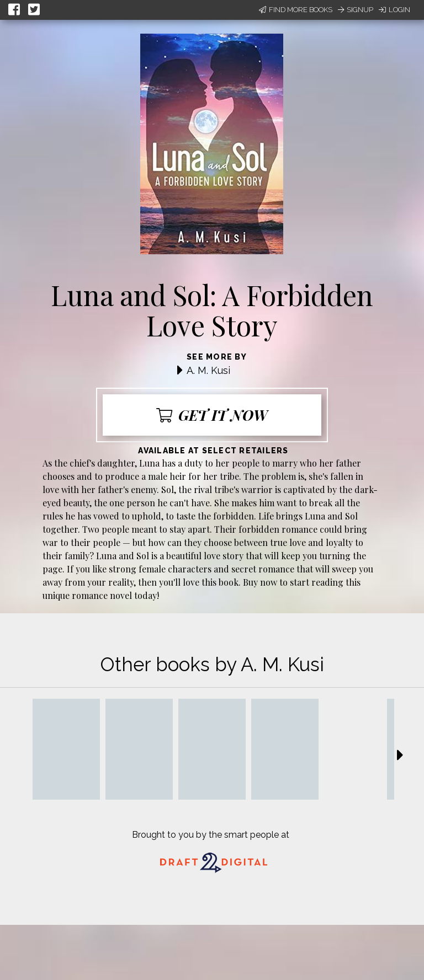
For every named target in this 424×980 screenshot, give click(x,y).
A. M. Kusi (208, 370)
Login (394, 10)
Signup (356, 10)
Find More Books (296, 10)
